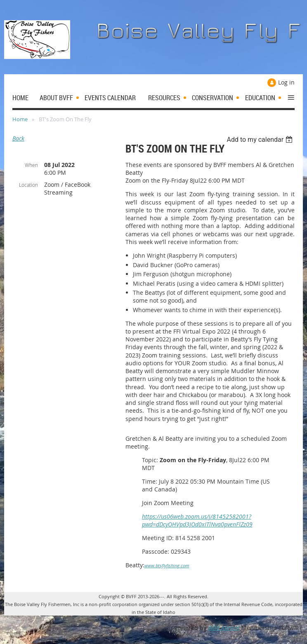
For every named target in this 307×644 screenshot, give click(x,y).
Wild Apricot (224, 628)
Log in (286, 82)
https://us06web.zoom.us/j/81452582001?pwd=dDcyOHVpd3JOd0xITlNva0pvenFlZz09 (197, 520)
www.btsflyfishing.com (167, 565)
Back (18, 138)
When (31, 165)
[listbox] (261, 140)
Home (20, 119)
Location (28, 185)
